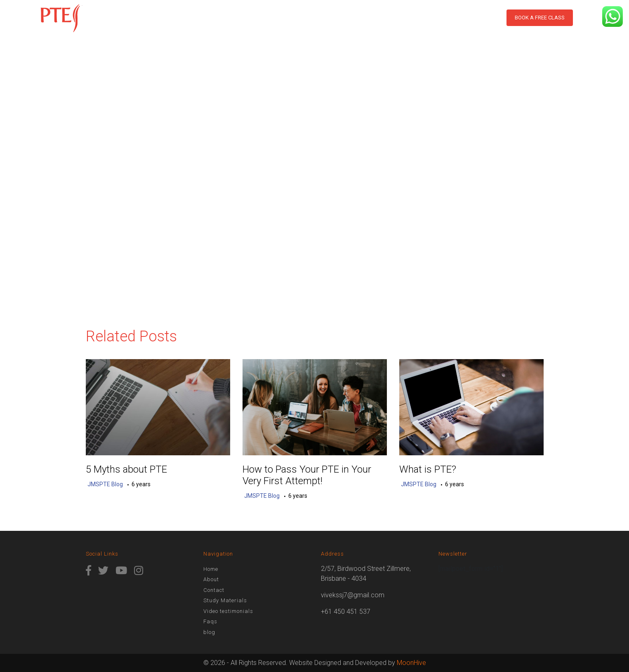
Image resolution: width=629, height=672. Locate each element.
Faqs (210, 621)
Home (173, 24)
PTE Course (237, 24)
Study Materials (395, 24)
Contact (446, 24)
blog (477, 24)
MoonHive (411, 663)
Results (281, 24)
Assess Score (330, 24)
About (200, 24)
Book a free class (540, 18)
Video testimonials (228, 611)
